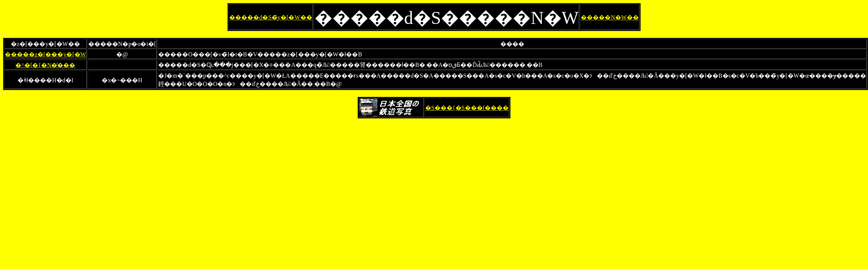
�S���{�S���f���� (467, 108)
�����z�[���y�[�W (45, 54)
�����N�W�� (610, 17)
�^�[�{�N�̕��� (45, 65)
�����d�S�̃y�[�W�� (271, 17)
